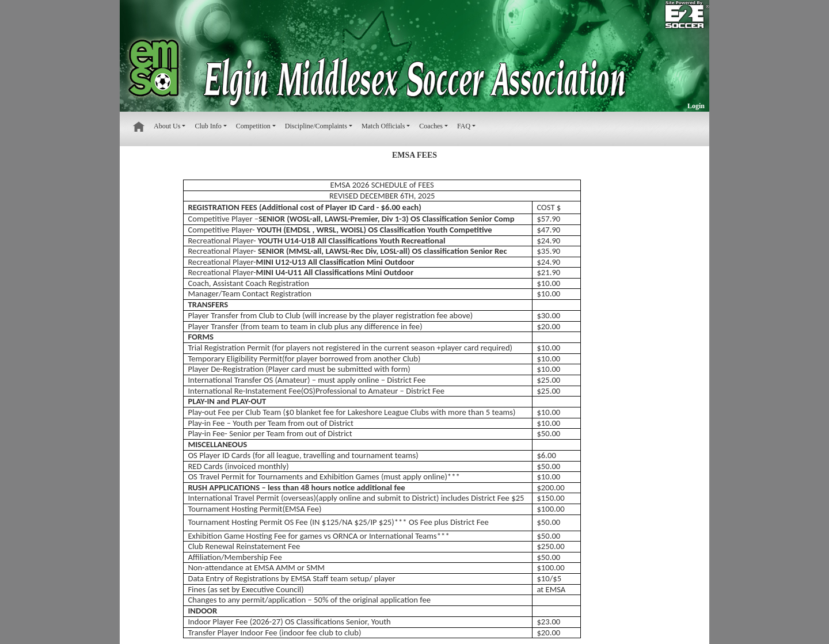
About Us (167, 126)
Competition (253, 126)
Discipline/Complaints (316, 126)
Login (696, 106)
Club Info (208, 126)
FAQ (464, 126)
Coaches (431, 126)
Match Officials (383, 126)
